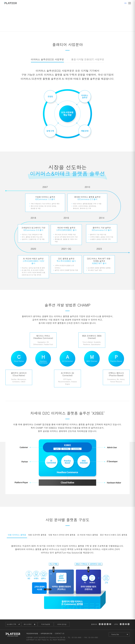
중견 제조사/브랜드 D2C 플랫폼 (114, 535)
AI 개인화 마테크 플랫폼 (88, 535)
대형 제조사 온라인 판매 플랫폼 (62, 535)
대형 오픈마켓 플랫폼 (37, 535)
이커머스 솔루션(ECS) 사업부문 (47, 59)
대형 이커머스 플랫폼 (17, 535)
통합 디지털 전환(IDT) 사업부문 (88, 59)
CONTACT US (60, 633)
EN (125, 3)
